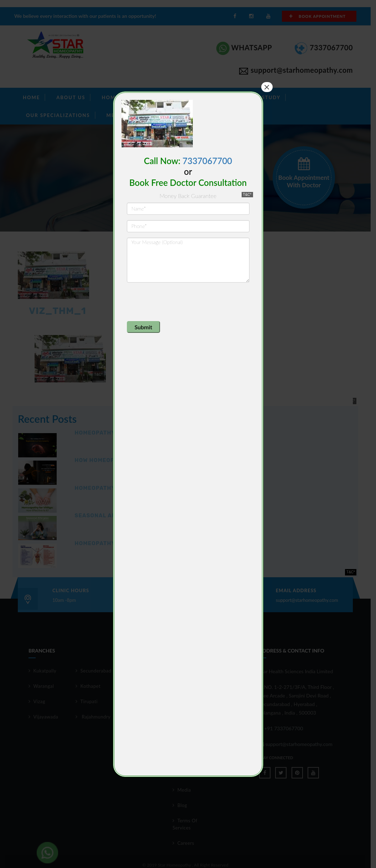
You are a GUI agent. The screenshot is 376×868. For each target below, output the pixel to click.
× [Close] (267, 87)
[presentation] (181, 302)
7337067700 (207, 161)
